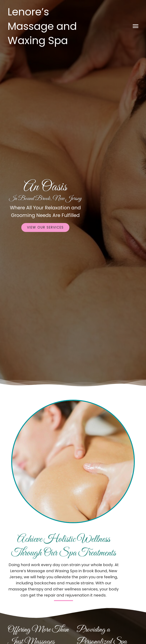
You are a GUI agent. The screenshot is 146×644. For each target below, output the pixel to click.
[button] (136, 26)
